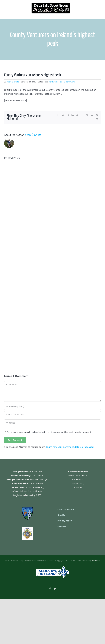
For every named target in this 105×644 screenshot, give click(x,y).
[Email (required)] (52, 415)
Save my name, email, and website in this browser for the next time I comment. (49, 432)
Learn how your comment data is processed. (70, 447)
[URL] (52, 423)
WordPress (96, 561)
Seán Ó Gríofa (13, 82)
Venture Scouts (55, 82)
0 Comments (70, 82)
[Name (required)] (52, 406)
